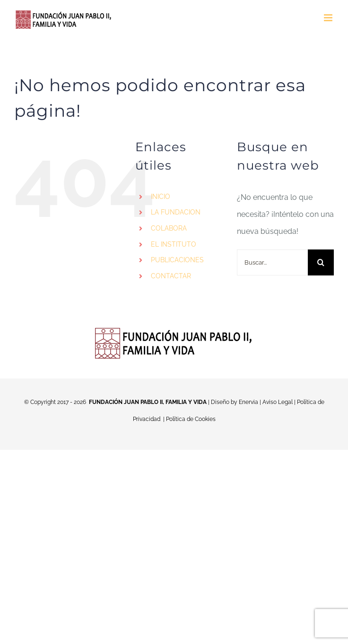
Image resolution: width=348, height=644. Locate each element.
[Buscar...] (272, 262)
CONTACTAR (171, 276)
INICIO (161, 197)
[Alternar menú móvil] (329, 18)
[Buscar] (321, 262)
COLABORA (169, 228)
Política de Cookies (191, 419)
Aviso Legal (278, 402)
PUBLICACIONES (177, 260)
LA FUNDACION (176, 212)
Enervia (248, 402)
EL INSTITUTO (174, 244)
